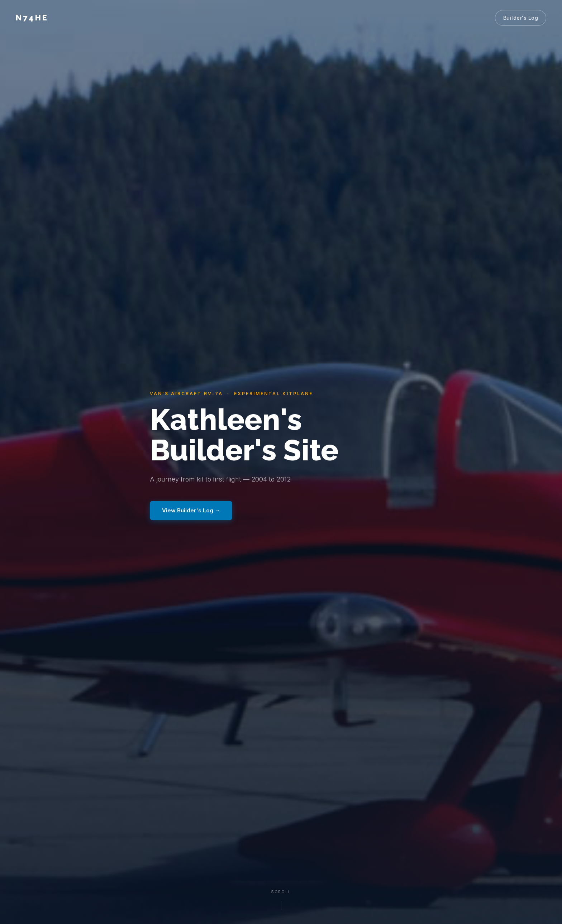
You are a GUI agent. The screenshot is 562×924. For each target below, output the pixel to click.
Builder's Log (521, 18)
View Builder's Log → (191, 510)
